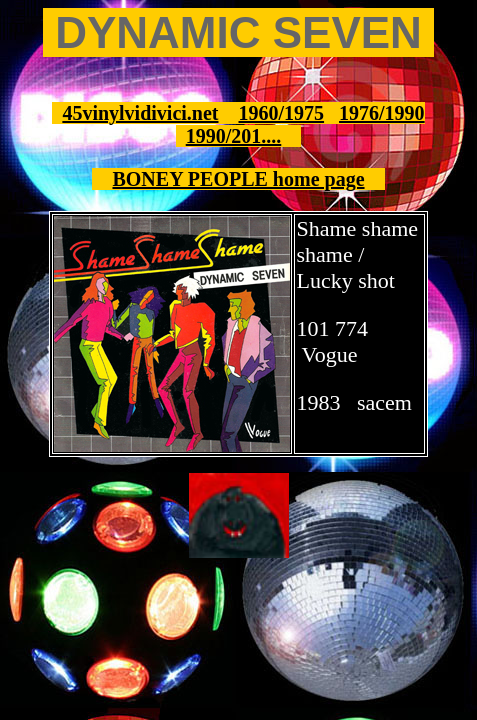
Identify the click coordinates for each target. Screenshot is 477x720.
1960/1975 (282, 113)
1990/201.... (234, 136)
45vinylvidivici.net (140, 113)
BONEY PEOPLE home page (238, 179)
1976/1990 (382, 113)
